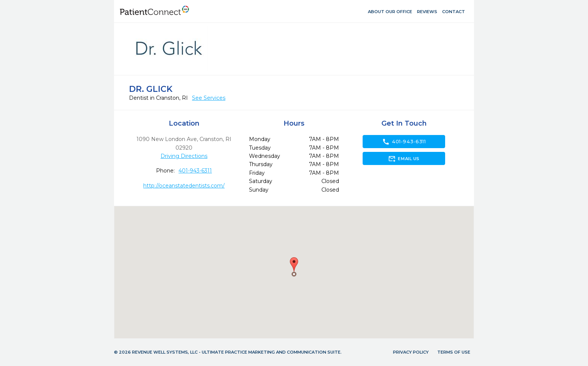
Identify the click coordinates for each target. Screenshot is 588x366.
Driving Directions (184, 156)
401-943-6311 (195, 171)
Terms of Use (454, 352)
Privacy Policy (411, 352)
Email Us (404, 159)
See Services (209, 98)
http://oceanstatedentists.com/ (184, 186)
